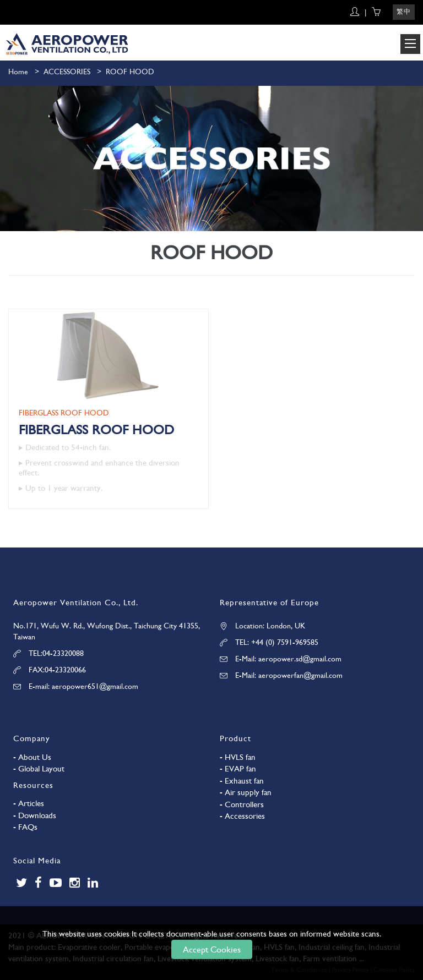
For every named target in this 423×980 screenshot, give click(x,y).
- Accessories (242, 816)
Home (18, 72)
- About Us (32, 757)
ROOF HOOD (130, 72)
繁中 (404, 12)
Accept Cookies (212, 949)
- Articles (29, 803)
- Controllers (242, 804)
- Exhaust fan (242, 781)
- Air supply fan (246, 792)
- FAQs (25, 827)
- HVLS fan (238, 757)
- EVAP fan (238, 769)
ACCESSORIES (67, 72)
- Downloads (35, 815)
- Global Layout (39, 769)
